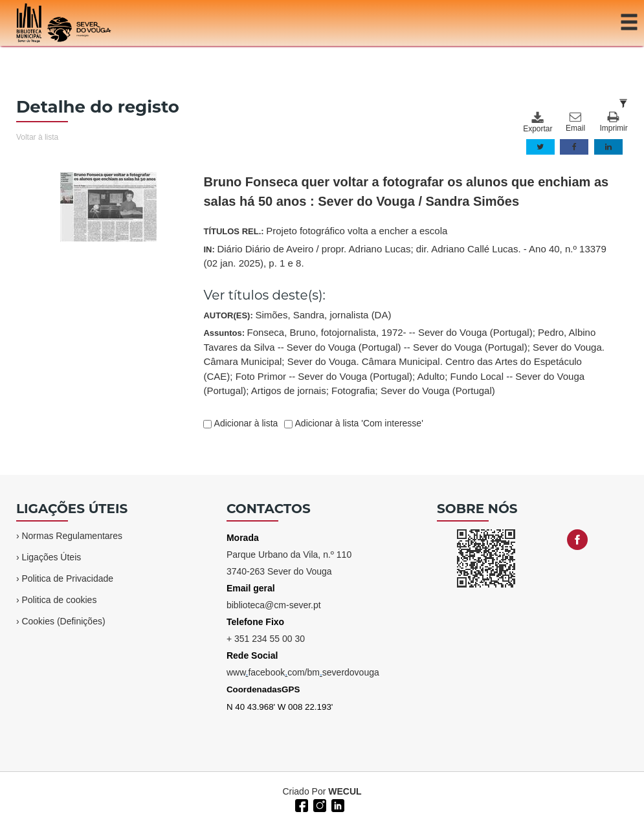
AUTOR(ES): (297, 315)
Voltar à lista (37, 137)
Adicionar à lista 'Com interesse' (358, 423)
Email (575, 122)
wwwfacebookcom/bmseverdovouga (303, 672)
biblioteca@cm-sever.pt (274, 605)
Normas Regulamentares (72, 536)
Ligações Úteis (51, 557)
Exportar (537, 122)
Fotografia (353, 390)
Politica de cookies (59, 600)
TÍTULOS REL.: (325, 231)
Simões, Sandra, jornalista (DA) (323, 315)
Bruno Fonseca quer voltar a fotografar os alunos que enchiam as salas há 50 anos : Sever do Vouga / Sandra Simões (406, 192)
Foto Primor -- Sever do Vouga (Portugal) (324, 376)
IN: (405, 256)
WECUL (345, 791)
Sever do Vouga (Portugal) (438, 390)
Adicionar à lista (245, 423)
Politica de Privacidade (67, 578)
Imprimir (613, 122)
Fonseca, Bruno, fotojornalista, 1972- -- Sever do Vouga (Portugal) (390, 332)
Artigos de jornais (289, 390)
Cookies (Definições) (63, 621)
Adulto (431, 376)
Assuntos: (404, 361)
